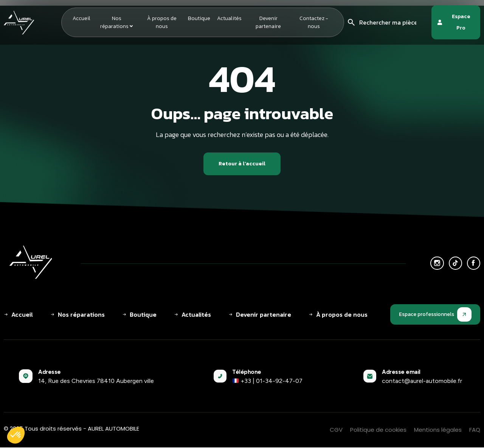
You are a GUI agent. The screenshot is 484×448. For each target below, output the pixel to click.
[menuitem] (116, 22)
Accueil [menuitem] (81, 18)
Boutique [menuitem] (199, 18)
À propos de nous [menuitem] (162, 22)
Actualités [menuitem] (229, 18)
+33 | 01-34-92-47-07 (268, 381)
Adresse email (401, 372)
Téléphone (247, 372)
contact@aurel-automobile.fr (422, 381)
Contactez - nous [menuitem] (314, 22)
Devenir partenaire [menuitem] (268, 22)
